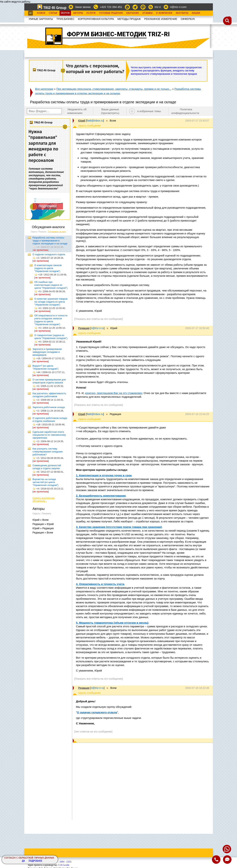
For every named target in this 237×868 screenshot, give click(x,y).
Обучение (132, 13)
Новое (41, 13)
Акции (196, 13)
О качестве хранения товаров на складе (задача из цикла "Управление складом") (51, 302)
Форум (65, 13)
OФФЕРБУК (188, 19)
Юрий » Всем (41, 520)
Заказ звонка (83, 7)
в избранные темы (149, 111)
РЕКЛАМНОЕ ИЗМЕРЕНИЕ (161, 19)
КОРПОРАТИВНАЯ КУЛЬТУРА (96, 19)
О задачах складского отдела (49, 254)
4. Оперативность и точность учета (100, 584)
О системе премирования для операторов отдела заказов (49, 381)
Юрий (82, 121)
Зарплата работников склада (49, 407)
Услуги (91, 13)
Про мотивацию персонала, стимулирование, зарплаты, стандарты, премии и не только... (114, 89)
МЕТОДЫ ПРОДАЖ (129, 19)
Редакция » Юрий (43, 524)
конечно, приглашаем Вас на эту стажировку (114, 393)
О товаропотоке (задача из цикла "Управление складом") (51, 337)
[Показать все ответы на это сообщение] (99, 319)
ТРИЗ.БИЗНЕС (65, 19)
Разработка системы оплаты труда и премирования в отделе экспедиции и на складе (50, 241)
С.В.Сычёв (64, 865)
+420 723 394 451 (111, 7)
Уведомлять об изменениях (77, 111)
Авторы (78, 13)
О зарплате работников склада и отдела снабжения (50, 420)
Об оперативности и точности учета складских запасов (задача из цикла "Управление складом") (51, 320)
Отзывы (147, 13)
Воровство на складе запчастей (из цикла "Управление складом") (45, 482)
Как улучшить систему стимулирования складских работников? (48, 452)
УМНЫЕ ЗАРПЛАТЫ (41, 19)
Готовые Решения (111, 13)
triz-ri (158, 7)
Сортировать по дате (57, 232)
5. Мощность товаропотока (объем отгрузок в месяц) (112, 623)
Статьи (53, 13)
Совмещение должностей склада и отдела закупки (47, 467)
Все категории (44, 89)
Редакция (84, 328)
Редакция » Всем (43, 533)
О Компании (164, 13)
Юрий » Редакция (43, 528)
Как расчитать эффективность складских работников (49, 395)
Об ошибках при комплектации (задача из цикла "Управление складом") (51, 285)
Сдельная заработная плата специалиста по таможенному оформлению (49, 435)
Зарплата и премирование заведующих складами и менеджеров (47, 352)
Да (23, 861)
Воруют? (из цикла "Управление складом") (45, 367)
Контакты (182, 13)
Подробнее (35, 861)
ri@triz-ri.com (178, 7)
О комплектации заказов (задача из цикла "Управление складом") (48, 268)
